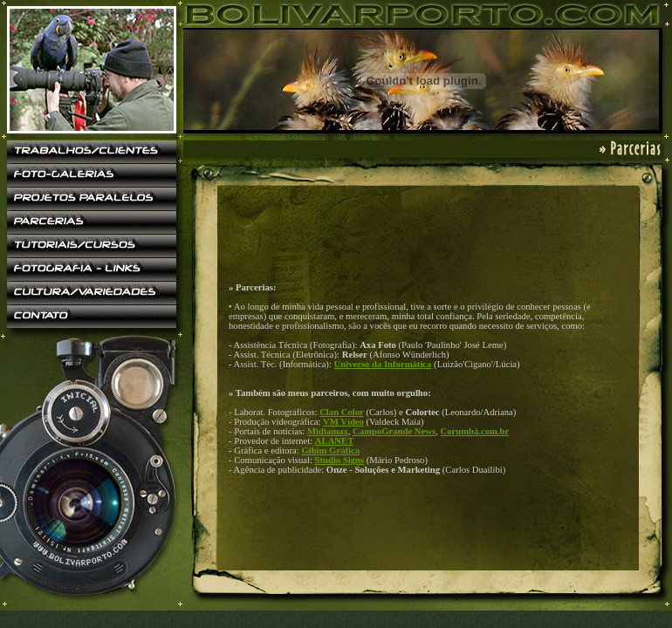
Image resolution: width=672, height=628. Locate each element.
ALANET (334, 441)
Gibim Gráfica (330, 451)
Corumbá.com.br (474, 431)
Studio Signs (340, 460)
